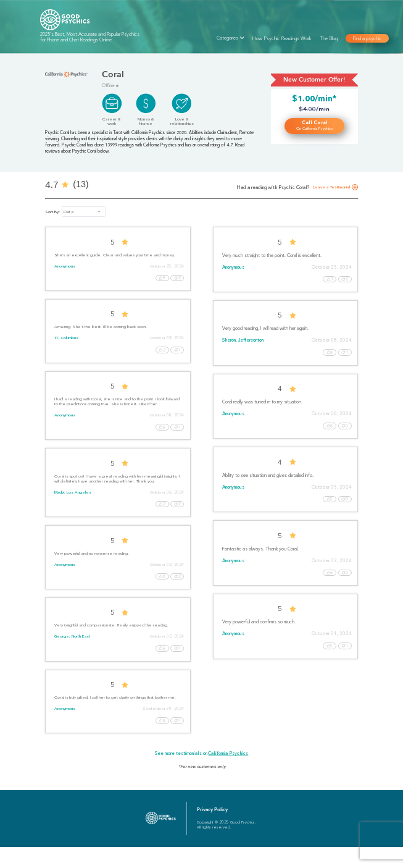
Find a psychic (368, 38)
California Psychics (228, 774)
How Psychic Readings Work (282, 38)
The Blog (329, 38)
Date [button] (69, 212)
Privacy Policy (212, 831)
